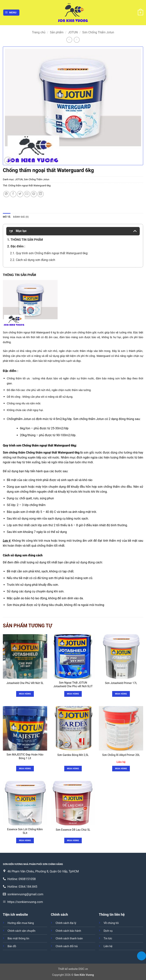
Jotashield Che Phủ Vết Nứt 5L (25, 683)
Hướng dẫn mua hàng (21, 923)
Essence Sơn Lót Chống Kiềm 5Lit (25, 831)
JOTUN (73, 32)
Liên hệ (108, 946)
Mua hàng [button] (121, 768)
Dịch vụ (108, 931)
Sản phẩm (57, 32)
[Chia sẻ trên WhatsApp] (6, 194)
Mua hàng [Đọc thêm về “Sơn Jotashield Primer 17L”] (121, 694)
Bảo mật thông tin (18, 939)
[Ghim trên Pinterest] (34, 194)
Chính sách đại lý (66, 923)
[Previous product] (77, 40)
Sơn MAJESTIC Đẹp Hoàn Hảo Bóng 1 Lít (25, 756)
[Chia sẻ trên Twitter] (20, 194)
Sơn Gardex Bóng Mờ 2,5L (73, 755)
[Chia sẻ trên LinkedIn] (41, 194)
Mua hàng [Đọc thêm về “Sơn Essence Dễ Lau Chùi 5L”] (73, 840)
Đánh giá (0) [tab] (21, 217)
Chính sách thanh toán (69, 939)
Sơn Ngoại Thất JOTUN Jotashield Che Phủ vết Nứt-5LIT (73, 685)
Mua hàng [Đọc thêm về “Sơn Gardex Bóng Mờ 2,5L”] (73, 768)
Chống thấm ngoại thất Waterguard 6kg (29, 185)
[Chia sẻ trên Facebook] (13, 194)
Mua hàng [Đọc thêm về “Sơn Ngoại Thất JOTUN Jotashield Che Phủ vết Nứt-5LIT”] (73, 694)
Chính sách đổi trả (67, 946)
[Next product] (69, 40)
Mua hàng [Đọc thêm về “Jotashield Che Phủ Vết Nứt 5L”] (25, 694)
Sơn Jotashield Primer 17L (121, 683)
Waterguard (43, 332)
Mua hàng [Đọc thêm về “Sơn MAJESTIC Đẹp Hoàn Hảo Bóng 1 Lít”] (25, 768)
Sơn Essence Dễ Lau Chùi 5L (73, 830)
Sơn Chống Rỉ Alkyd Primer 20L (121, 755)
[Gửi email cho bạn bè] (27, 194)
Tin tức (108, 939)
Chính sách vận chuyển (21, 931)
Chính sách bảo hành (68, 931)
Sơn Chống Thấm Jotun (98, 32)
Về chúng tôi (111, 923)
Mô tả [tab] (7, 217)
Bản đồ (12, 946)
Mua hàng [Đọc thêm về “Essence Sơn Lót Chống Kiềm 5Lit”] (25, 840)
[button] (11, 13)
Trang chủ (39, 32)
